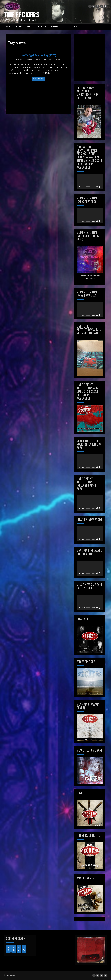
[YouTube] (14, 949)
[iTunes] (24, 949)
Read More (38, 96)
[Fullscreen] (100, 187)
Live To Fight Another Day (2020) (38, 69)
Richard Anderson (36, 74)
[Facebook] (8, 949)
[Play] (79, 187)
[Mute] (97, 187)
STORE (65, 26)
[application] (90, 181)
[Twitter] (19, 949)
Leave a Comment (52, 74)
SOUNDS (19, 26)
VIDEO (29, 26)
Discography (41, 26)
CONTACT (76, 26)
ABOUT (9, 26)
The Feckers (22, 14)
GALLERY (55, 26)
